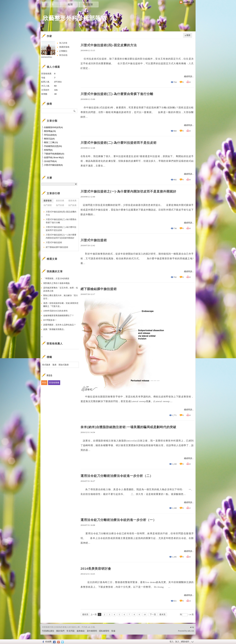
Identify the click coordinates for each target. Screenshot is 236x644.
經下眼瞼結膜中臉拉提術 (99, 289)
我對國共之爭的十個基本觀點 (56, 283)
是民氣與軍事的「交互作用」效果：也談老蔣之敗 (61, 289)
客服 (113, 631)
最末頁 (162, 614)
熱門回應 (60, 205)
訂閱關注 (63, 51)
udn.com (191, 631)
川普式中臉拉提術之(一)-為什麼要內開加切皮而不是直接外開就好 (128, 191)
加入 (177, 642)
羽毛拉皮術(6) (50, 135)
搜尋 (75, 111)
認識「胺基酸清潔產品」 (54, 329)
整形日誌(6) (49, 139)
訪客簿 (89, 4)
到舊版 (114, 19)
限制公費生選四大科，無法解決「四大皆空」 (61, 297)
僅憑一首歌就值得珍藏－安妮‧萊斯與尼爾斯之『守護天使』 (61, 305)
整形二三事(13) (51, 142)
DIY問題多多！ (50, 320)
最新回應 (60, 201)
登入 (172, 642)
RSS (44, 383)
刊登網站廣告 (48, 631)
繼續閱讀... (189, 76)
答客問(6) (48, 150)
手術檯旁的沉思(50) (53, 146)
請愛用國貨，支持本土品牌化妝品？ (60, 325)
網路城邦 (185, 642)
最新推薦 (72, 201)
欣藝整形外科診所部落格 (75, 18)
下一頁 (153, 614)
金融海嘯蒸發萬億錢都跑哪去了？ (59, 315)
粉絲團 (48, 642)
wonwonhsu (47, 57)
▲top (192, 627)
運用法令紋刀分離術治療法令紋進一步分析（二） (117, 476)
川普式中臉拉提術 (94, 240)
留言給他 (63, 55)
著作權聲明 (92, 631)
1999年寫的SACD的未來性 (55, 311)
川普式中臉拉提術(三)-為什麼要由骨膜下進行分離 (117, 94)
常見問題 (71, 631)
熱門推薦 (72, 205)
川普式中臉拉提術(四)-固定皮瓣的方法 (109, 45)
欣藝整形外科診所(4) (53, 127)
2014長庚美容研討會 (96, 569)
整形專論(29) (50, 131)
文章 (51, 4)
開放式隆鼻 (64, 365)
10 (145, 614)
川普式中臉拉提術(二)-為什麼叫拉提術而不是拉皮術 (119, 143)
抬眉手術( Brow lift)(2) (54, 157)
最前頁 (85, 614)
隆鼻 (55, 365)
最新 (188, 35)
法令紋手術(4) (50, 161)
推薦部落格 (64, 47)
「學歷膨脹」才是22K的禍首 (56, 278)
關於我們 (60, 631)
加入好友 (63, 43)
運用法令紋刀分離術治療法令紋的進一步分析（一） (118, 520)
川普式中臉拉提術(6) (53, 165)
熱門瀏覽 (48, 205)
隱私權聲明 (104, 631)
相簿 (70, 4)
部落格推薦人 (55, 344)
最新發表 (48, 201)
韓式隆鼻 (46, 365)
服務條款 (81, 631)
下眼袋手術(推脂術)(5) (54, 154)
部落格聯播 (54, 383)
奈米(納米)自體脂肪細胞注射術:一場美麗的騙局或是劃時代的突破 (128, 427)
